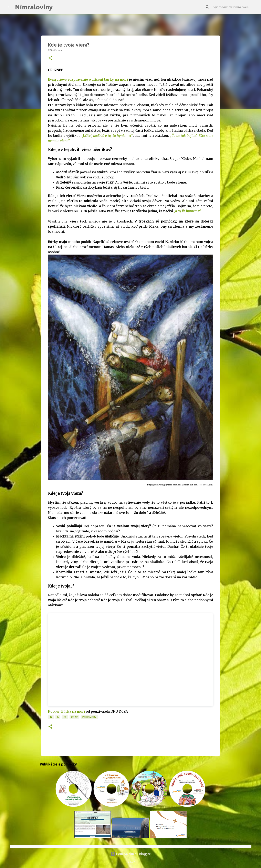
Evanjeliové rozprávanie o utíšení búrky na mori (88, 79)
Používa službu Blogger (130, 854)
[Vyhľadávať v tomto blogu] (233, 7)
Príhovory (89, 717)
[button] (50, 58)
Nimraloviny (34, 7)
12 (51, 717)
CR (65, 717)
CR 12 (74, 717)
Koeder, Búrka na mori (66, 711)
